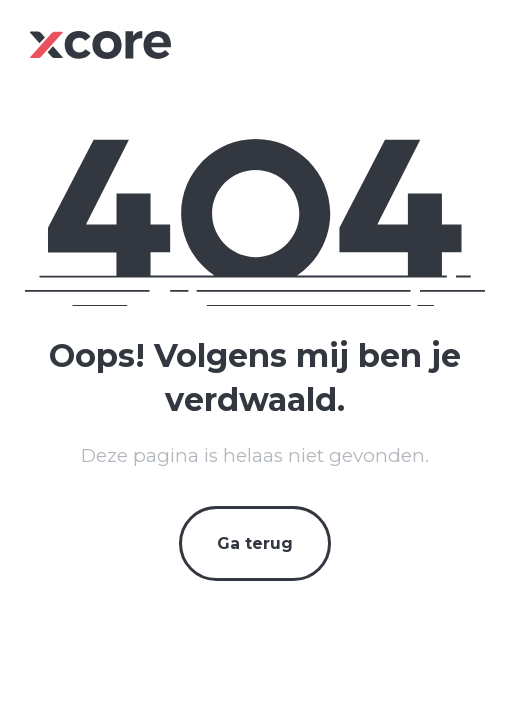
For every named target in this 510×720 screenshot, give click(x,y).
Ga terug (255, 543)
